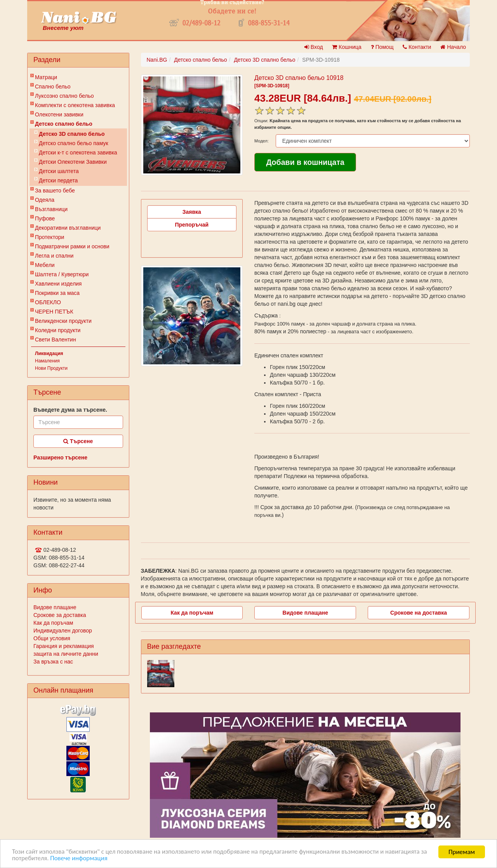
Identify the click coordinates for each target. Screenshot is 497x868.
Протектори (50, 237)
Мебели (45, 265)
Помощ (382, 47)
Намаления (47, 361)
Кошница (347, 47)
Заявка (192, 212)
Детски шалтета (59, 171)
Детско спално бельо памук (74, 143)
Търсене (78, 441)
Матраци (46, 77)
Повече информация (79, 859)
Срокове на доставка (419, 613)
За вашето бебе (55, 191)
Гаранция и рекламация (64, 646)
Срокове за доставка (60, 615)
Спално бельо (53, 87)
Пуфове (45, 218)
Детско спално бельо (64, 124)
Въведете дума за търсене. (70, 410)
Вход (314, 47)
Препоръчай (192, 225)
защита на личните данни (66, 654)
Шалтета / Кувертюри (62, 274)
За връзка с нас (53, 662)
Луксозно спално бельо (64, 96)
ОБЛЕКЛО (48, 302)
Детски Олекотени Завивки (73, 162)
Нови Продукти (51, 368)
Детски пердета (58, 180)
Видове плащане (55, 607)
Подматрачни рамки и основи (72, 246)
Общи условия (52, 638)
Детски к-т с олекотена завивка (78, 152)
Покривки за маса (57, 293)
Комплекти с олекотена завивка (75, 105)
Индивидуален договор (63, 631)
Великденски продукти (63, 321)
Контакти (417, 47)
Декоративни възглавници (68, 228)
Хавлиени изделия (58, 284)
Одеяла (45, 200)
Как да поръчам (53, 623)
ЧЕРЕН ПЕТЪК (54, 312)
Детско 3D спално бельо (72, 134)
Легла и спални (54, 256)
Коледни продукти (58, 330)
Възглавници (51, 209)
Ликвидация (49, 353)
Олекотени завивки (59, 114)
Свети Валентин (56, 340)
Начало (453, 47)
